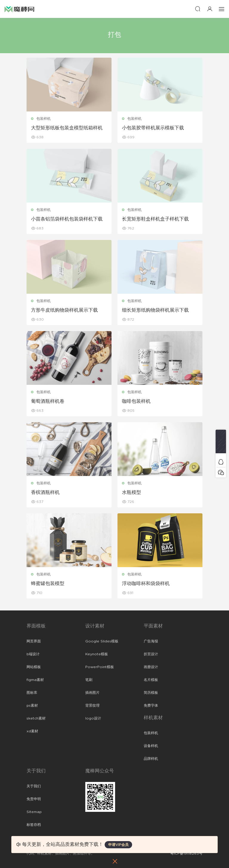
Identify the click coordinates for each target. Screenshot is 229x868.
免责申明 (34, 799)
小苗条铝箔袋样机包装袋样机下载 (67, 219)
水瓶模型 (131, 492)
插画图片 (92, 693)
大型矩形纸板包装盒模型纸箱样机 (67, 128)
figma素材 (35, 680)
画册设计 (151, 667)
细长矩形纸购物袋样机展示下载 (155, 310)
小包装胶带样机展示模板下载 (153, 128)
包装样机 (44, 119)
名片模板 (151, 680)
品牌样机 (151, 759)
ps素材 (32, 705)
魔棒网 (19, 9)
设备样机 (151, 746)
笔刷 (89, 680)
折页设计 (151, 654)
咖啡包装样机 (136, 401)
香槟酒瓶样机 (45, 492)
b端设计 (33, 654)
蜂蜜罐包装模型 (48, 584)
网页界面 (34, 641)
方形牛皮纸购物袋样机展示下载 (64, 310)
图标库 (32, 693)
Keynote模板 (97, 654)
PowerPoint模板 (100, 667)
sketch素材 (36, 718)
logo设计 (93, 718)
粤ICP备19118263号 (186, 853)
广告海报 (151, 641)
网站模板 (34, 667)
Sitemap (34, 812)
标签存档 (34, 825)
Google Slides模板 (102, 641)
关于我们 (34, 786)
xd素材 (32, 731)
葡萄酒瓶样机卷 (48, 401)
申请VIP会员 (118, 845)
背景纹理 (92, 705)
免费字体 (151, 705)
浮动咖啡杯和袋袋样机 (146, 584)
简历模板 (151, 693)
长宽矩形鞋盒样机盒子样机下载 (155, 219)
